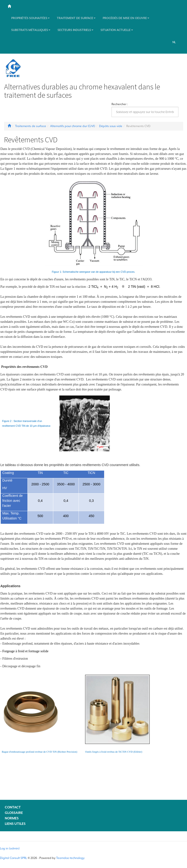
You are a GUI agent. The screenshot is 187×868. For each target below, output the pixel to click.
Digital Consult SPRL (13, 858)
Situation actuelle (117, 30)
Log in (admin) (10, 848)
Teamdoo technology (70, 858)
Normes (12, 818)
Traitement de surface (76, 18)
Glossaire (14, 813)
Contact (13, 807)
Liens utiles (15, 824)
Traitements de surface (31, 126)
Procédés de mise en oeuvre (126, 18)
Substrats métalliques (31, 30)
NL (174, 42)
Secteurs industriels (75, 30)
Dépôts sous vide (111, 126)
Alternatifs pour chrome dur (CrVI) (73, 126)
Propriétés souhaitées (30, 18)
